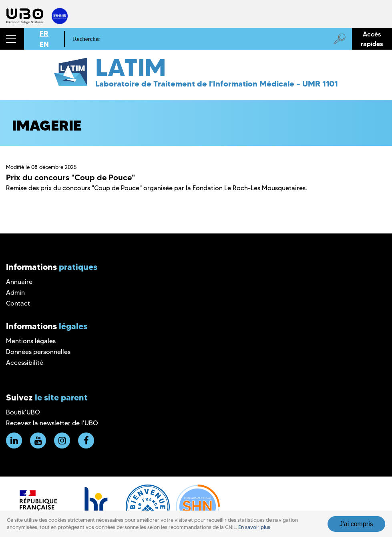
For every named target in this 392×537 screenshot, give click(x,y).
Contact (18, 303)
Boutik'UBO (23, 412)
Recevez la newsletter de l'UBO (52, 423)
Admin (15, 293)
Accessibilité (25, 363)
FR (44, 33)
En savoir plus (254, 527)
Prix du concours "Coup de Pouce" (70, 177)
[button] (12, 39)
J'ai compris (356, 524)
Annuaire (19, 282)
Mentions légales (31, 341)
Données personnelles (38, 352)
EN (44, 44)
